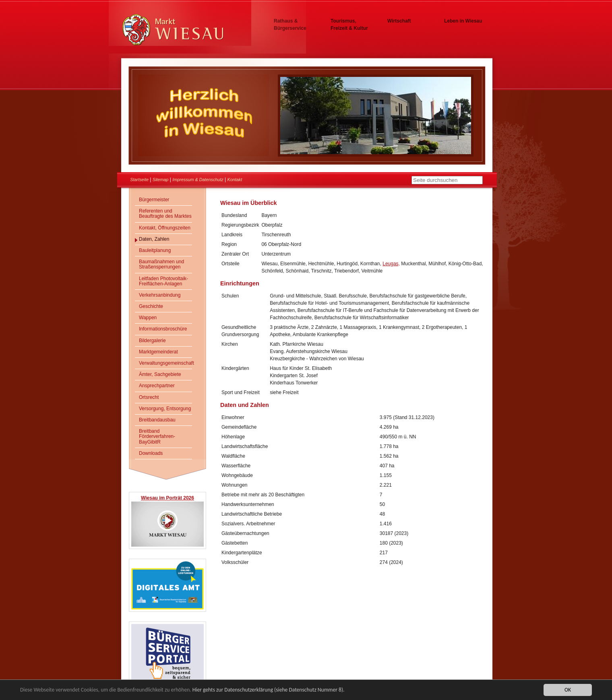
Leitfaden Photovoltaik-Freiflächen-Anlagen (163, 281)
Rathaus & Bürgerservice (290, 25)
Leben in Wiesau (463, 21)
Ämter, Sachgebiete (160, 374)
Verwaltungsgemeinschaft (165, 363)
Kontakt (235, 180)
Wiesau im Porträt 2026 (167, 498)
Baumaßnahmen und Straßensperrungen (161, 264)
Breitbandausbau (157, 420)
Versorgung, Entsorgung (165, 409)
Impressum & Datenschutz (198, 180)
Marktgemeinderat (158, 352)
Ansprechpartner (157, 386)
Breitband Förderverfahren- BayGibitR (157, 436)
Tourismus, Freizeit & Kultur (349, 25)
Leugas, (391, 264)
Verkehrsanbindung (160, 295)
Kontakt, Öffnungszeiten (165, 228)
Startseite (139, 180)
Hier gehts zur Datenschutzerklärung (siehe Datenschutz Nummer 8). (269, 690)
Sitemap (161, 180)
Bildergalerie (152, 341)
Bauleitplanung (155, 250)
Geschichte (151, 306)
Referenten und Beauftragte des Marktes (165, 214)
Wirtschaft (399, 21)
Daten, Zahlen (154, 239)
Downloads (151, 453)
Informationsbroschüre (163, 329)
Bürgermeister (154, 200)
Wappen (148, 318)
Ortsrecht (149, 397)
